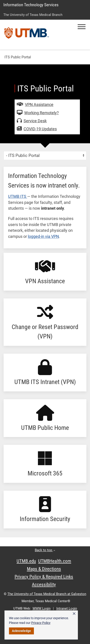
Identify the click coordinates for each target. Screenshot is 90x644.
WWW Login (42, 608)
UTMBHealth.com (55, 561)
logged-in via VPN (43, 236)
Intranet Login (67, 608)
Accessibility (44, 585)
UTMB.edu (26, 561)
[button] (82, 27)
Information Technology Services (31, 5)
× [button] (74, 614)
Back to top (45, 550)
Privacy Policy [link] (41, 623)
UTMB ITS (18, 196)
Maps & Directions (44, 569)
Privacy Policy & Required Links (44, 577)
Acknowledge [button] (21, 631)
